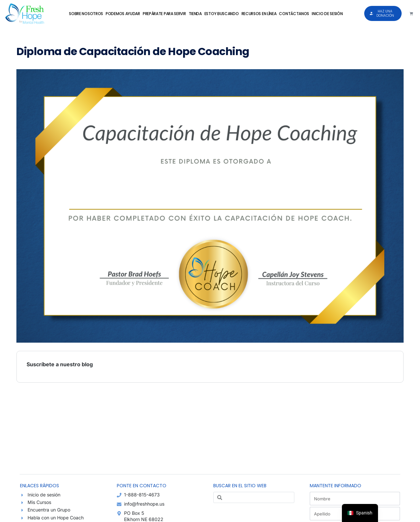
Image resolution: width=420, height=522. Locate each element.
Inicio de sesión (327, 14)
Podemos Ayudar (123, 14)
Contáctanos (294, 14)
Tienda (195, 14)
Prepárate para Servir (164, 14)
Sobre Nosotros (86, 14)
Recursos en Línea (259, 14)
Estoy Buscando (222, 14)
